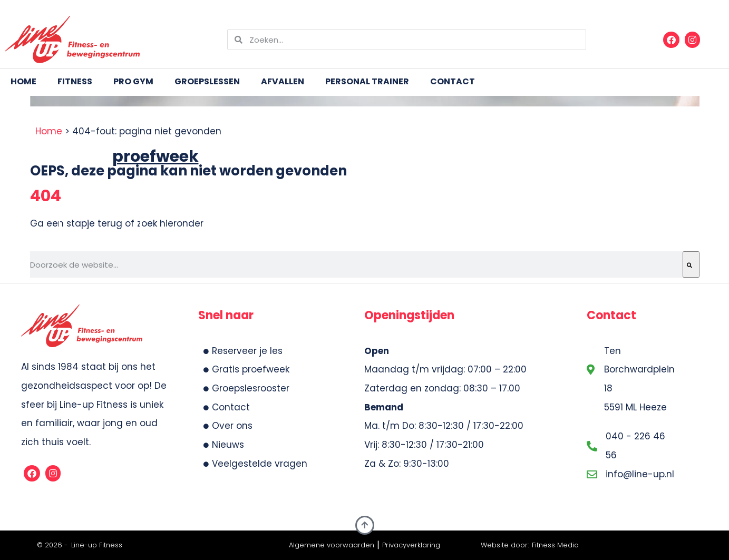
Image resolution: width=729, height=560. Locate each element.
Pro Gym (133, 81)
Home (23, 81)
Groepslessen (207, 81)
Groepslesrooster (246, 388)
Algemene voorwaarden (332, 545)
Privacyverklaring (411, 545)
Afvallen (283, 81)
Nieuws (224, 445)
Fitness (75, 81)
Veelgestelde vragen (255, 464)
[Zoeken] (691, 264)
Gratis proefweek (246, 369)
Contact (453, 81)
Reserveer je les (243, 351)
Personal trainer (367, 81)
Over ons (228, 426)
